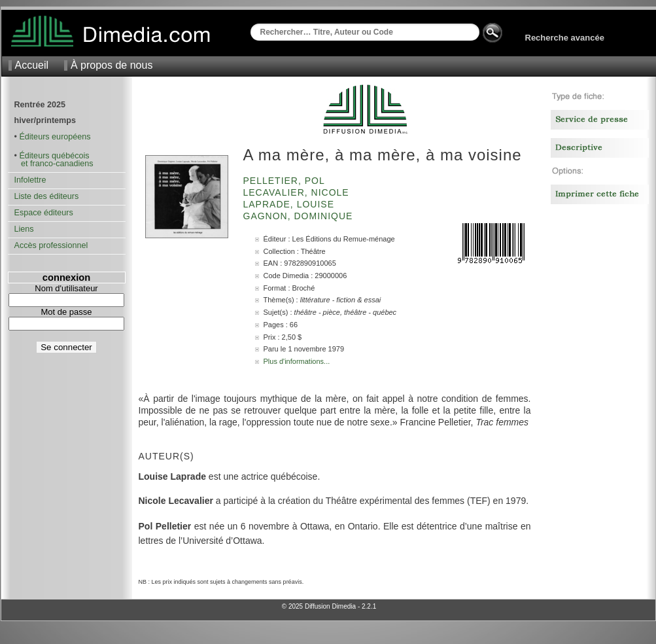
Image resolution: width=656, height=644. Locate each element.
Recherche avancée (565, 38)
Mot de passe (66, 312)
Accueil (32, 65)
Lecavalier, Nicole (298, 192)
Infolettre (30, 180)
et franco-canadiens (54, 164)
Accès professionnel (51, 245)
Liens (24, 229)
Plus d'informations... (297, 361)
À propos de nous (112, 65)
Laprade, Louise (290, 204)
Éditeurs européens (55, 137)
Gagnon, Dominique (300, 216)
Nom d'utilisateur (66, 288)
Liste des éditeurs (47, 196)
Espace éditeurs (44, 213)
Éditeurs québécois (54, 156)
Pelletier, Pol (286, 181)
